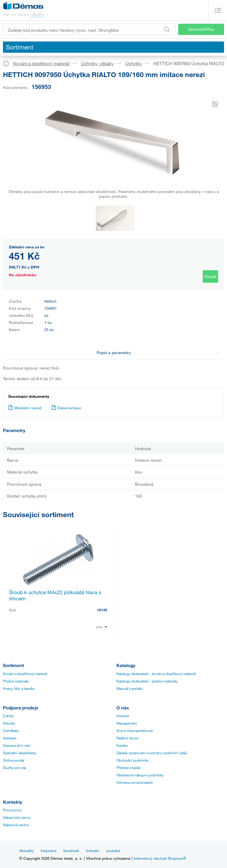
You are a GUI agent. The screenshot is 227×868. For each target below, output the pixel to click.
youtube (113, 851)
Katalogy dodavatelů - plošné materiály (147, 681)
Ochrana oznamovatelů (135, 782)
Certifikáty (11, 730)
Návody (9, 723)
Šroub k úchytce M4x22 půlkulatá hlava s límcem (55, 595)
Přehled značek (128, 768)
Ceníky (8, 716)
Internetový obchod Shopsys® (160, 858)
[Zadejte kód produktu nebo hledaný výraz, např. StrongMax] (89, 29)
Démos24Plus (201, 29)
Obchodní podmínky (133, 760)
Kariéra (122, 745)
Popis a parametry (158, 353)
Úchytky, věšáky (97, 63)
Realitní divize (127, 738)
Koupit (210, 276)
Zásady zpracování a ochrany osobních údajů (152, 753)
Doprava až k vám (17, 745)
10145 (102, 610)
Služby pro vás (15, 768)
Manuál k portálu (130, 688)
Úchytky (134, 63)
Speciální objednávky (20, 753)
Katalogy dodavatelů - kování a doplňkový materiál (156, 674)
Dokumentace (66, 408)
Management (127, 723)
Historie (123, 716)
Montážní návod (25, 408)
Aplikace (10, 738)
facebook (71, 851)
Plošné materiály (16, 681)
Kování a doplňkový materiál (41, 63)
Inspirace (49, 851)
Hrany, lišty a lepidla (19, 688)
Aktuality (27, 851)
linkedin (93, 851)
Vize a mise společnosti (135, 730)
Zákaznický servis (17, 817)
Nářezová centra (16, 825)
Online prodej (14, 760)
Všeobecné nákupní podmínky (140, 775)
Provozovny (12, 810)
